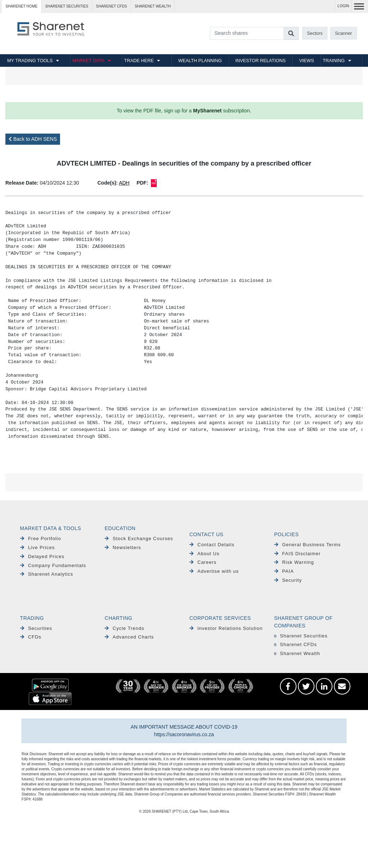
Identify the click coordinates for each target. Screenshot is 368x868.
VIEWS (306, 61)
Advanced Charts (129, 637)
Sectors (315, 33)
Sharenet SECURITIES (67, 6)
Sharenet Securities (301, 636)
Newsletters (123, 547)
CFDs (31, 637)
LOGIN (343, 6)
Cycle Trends (124, 628)
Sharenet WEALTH (153, 6)
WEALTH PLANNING (200, 61)
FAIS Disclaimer (298, 554)
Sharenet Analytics (47, 574)
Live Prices (38, 547)
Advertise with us (214, 571)
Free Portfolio (41, 539)
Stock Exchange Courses (139, 539)
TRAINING (334, 61)
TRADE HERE (139, 61)
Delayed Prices (42, 556)
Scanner (344, 33)
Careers (203, 562)
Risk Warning (294, 562)
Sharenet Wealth (297, 653)
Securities (36, 628)
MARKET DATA (88, 61)
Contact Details (212, 545)
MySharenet (207, 111)
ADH (124, 183)
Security (288, 580)
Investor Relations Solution (226, 628)
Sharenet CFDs (111, 6)
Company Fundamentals (53, 565)
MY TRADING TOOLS (30, 61)
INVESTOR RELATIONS (261, 61)
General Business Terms (308, 545)
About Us (204, 554)
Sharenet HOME (21, 6)
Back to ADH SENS (33, 139)
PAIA (284, 571)
